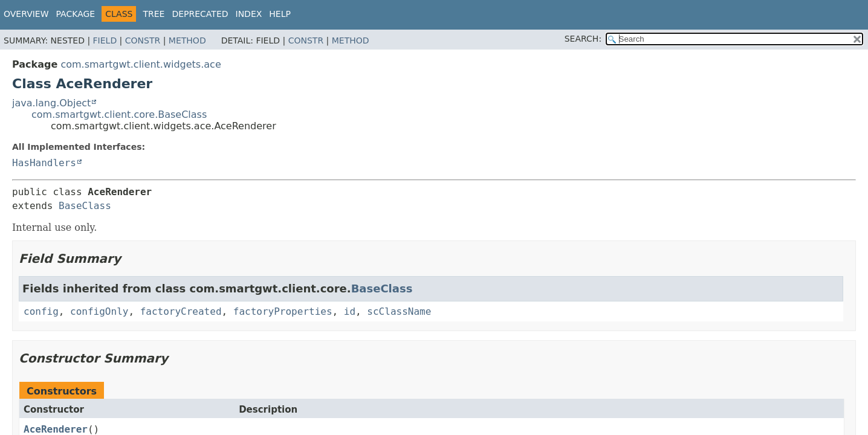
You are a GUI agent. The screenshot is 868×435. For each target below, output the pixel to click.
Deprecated (200, 14)
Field (105, 40)
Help (280, 14)
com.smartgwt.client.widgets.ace (141, 64)
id (350, 311)
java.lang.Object (51, 103)
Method (187, 40)
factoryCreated (181, 311)
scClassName (399, 311)
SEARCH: (583, 39)
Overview (26, 14)
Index (249, 14)
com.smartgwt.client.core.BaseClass (119, 114)
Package (76, 14)
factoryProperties (283, 311)
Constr (143, 40)
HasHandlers (44, 163)
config (41, 311)
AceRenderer (56, 429)
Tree (154, 14)
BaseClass (85, 206)
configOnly (99, 311)
